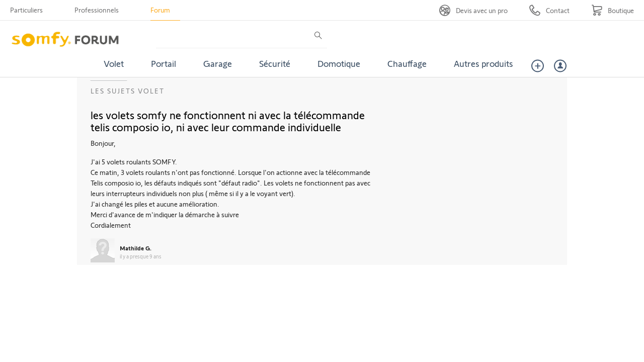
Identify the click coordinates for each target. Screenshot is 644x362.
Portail (164, 63)
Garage (218, 63)
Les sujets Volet (128, 91)
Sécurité (275, 63)
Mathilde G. (136, 248)
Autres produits (484, 63)
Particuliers (26, 10)
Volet (114, 63)
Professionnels (97, 10)
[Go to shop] (613, 10)
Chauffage (407, 63)
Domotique (339, 63)
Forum (160, 10)
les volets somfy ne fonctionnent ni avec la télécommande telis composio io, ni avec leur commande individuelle (228, 121)
